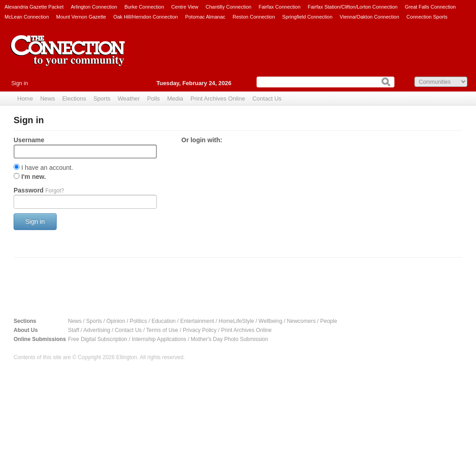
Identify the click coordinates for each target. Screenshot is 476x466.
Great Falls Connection (430, 7)
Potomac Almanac (205, 17)
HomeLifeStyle (236, 321)
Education (163, 321)
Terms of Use (162, 330)
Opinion (116, 321)
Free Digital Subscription (98, 339)
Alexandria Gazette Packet (34, 7)
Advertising (97, 330)
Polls (153, 98)
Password (39, 190)
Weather (129, 98)
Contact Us (267, 98)
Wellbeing (270, 321)
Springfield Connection (308, 17)
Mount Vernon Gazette (81, 17)
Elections (74, 98)
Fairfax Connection (279, 7)
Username (29, 140)
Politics (138, 321)
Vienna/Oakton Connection (369, 17)
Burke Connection (144, 7)
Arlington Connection (94, 7)
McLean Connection (27, 17)
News (48, 98)
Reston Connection (254, 17)
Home (25, 98)
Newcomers (301, 321)
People (328, 321)
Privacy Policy (200, 330)
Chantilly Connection (229, 7)
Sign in (20, 83)
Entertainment (197, 321)
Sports (102, 98)
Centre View (185, 7)
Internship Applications (159, 339)
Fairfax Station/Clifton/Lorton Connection (353, 7)
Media (175, 98)
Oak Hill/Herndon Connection (146, 17)
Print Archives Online (218, 98)
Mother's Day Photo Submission (229, 339)
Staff (73, 330)
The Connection (68, 58)
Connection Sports (427, 17)
